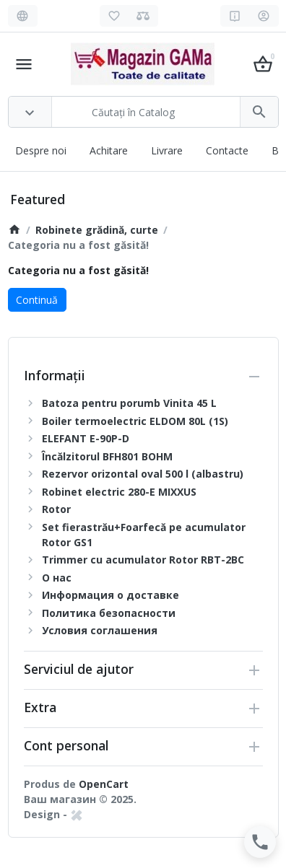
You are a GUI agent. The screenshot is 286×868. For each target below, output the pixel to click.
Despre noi (41, 150)
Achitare (109, 150)
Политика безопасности (109, 613)
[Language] (23, 16)
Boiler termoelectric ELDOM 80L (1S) (135, 421)
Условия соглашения (100, 630)
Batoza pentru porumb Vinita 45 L (129, 403)
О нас (57, 578)
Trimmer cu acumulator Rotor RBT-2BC (143, 560)
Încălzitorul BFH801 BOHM (107, 456)
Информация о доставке (110, 595)
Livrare (167, 150)
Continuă (37, 300)
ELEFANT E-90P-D (86, 438)
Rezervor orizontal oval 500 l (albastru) (143, 474)
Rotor (56, 509)
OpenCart (104, 784)
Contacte (227, 150)
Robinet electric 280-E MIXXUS (119, 492)
